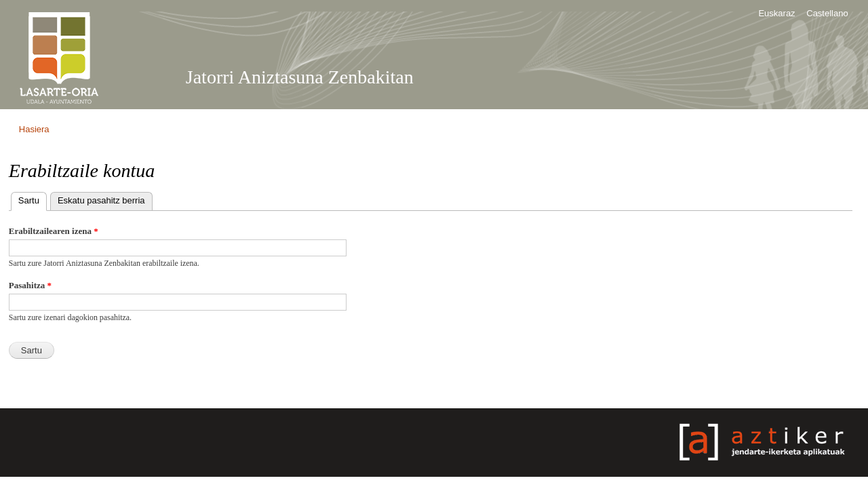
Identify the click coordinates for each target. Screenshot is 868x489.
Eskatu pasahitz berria (101, 200)
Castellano (827, 13)
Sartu (33, 199)
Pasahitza (30, 285)
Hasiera (34, 129)
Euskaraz (776, 13)
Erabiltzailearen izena (54, 231)
